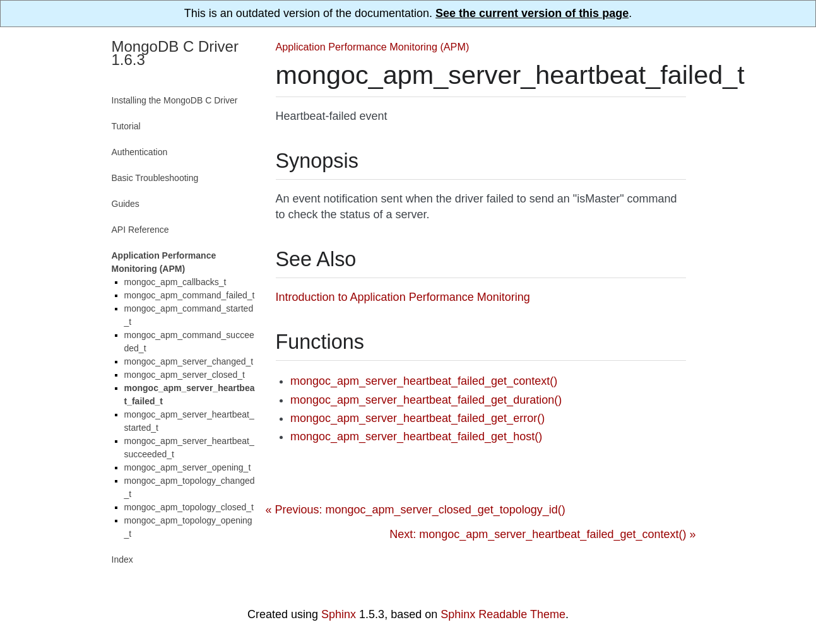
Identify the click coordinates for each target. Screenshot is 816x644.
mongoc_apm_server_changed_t (189, 361)
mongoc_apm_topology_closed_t (189, 507)
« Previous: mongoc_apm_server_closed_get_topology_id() (416, 510)
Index (122, 559)
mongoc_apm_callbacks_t (175, 282)
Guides (126, 204)
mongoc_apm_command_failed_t (190, 295)
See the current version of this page (532, 13)
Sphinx (339, 614)
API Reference (140, 230)
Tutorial (126, 126)
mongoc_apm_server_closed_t (185, 375)
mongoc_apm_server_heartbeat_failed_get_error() (417, 418)
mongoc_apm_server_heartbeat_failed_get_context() (424, 381)
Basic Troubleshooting (155, 178)
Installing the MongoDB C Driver (175, 100)
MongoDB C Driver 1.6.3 (175, 53)
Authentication (140, 152)
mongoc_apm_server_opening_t (188, 467)
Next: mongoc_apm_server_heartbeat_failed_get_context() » (542, 534)
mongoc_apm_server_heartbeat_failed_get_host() (416, 436)
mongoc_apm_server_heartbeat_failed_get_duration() (426, 400)
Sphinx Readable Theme (503, 614)
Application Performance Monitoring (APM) (373, 47)
